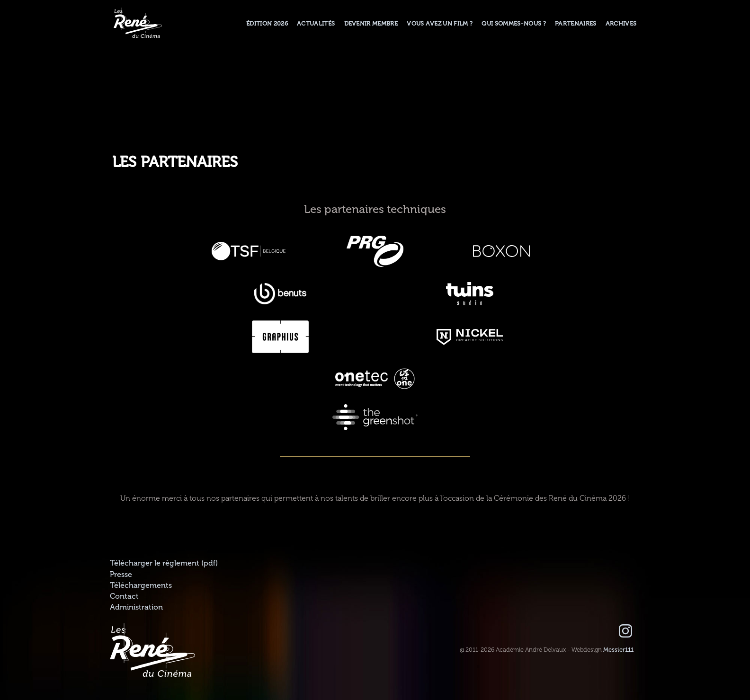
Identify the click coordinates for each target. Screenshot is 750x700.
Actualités (316, 24)
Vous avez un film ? (440, 24)
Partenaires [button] (576, 24)
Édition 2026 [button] (267, 24)
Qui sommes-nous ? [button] (513, 24)
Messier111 (618, 650)
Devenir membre (371, 24)
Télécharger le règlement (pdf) (164, 563)
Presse (121, 575)
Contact (124, 596)
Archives (621, 24)
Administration (136, 607)
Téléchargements (141, 585)
